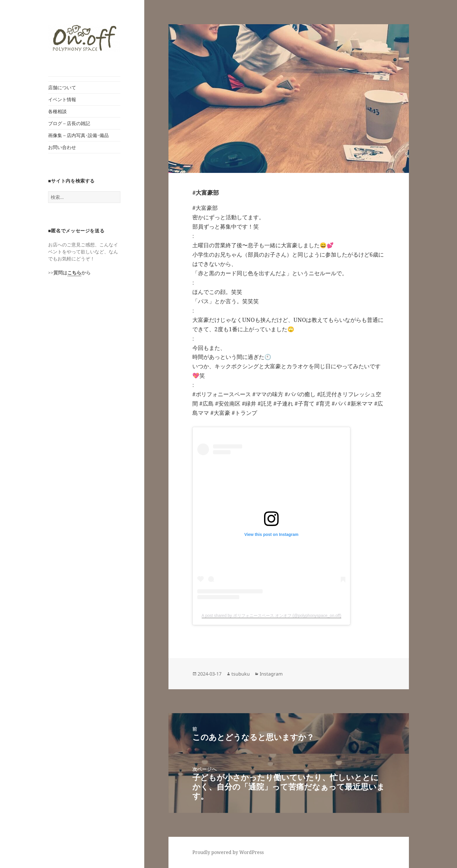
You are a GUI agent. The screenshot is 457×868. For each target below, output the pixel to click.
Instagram (271, 674)
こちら (74, 273)
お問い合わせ (62, 147)
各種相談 (57, 111)
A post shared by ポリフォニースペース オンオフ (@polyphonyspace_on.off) (271, 616)
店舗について (62, 87)
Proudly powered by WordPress (228, 852)
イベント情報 (62, 99)
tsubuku (241, 674)
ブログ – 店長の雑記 (69, 123)
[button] (84, 38)
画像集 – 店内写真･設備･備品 (78, 135)
